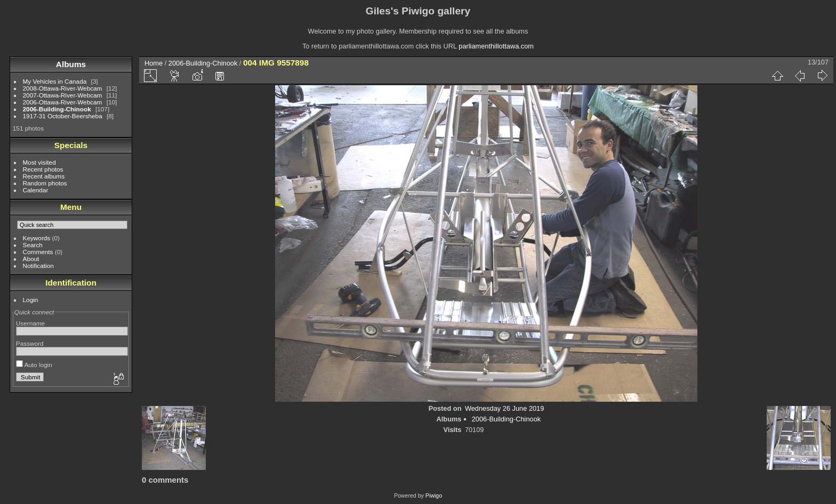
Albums (71, 64)
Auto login (34, 365)
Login (31, 300)
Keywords (37, 238)
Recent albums (44, 176)
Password (30, 343)
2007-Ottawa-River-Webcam (63, 95)
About (31, 259)
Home (154, 63)
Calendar (36, 190)
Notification (38, 266)
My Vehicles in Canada (55, 81)
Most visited (39, 162)
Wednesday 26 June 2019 (504, 408)
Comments (38, 252)
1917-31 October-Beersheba (63, 116)
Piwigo (434, 495)
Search (33, 245)
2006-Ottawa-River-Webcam (63, 102)
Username (30, 323)
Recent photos (43, 169)
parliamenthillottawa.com (496, 46)
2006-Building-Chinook (57, 109)
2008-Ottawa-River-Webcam (63, 88)
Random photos (45, 183)
